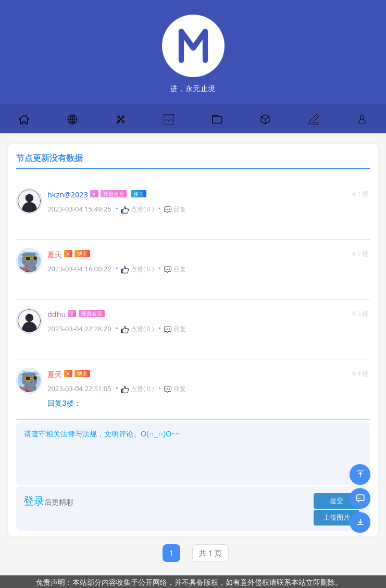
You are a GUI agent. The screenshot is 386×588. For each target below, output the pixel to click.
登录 (34, 500)
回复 (175, 209)
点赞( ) (137, 209)
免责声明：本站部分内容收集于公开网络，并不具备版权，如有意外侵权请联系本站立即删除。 (189, 581)
